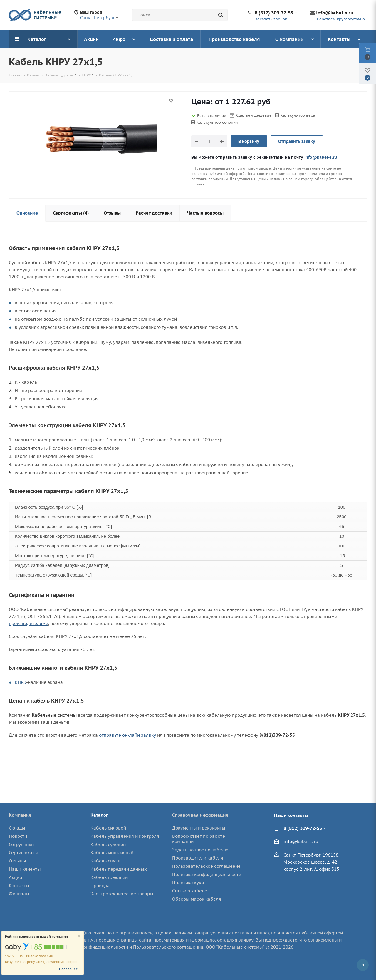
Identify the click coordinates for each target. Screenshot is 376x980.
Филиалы (19, 894)
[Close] (79, 936)
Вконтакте (363, 965)
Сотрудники (21, 844)
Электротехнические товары (122, 894)
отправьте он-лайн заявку (127, 735)
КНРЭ (20, 682)
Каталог (99, 815)
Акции (15, 877)
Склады (17, 828)
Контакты (19, 886)
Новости (18, 836)
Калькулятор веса (298, 115)
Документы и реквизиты (199, 828)
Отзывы (17, 861)
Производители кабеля (198, 858)
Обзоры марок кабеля (197, 899)
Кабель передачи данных (119, 869)
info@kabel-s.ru (335, 13)
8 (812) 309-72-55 (274, 13)
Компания (20, 815)
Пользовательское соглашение (206, 866)
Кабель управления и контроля (125, 836)
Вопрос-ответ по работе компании (199, 839)
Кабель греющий (109, 877)
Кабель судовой (108, 844)
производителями (28, 623)
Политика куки (188, 883)
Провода (100, 886)
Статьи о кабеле (190, 891)
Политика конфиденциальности (207, 874)
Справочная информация (200, 815)
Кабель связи (105, 861)
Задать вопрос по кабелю (200, 850)
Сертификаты (23, 853)
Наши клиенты (25, 869)
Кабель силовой (108, 828)
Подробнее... (70, 969)
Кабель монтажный (112, 853)
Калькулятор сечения (217, 122)
